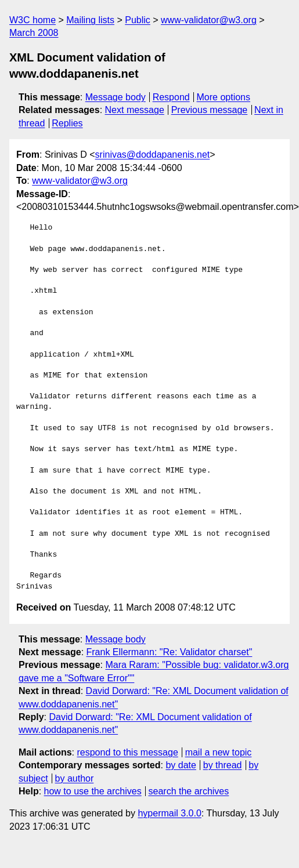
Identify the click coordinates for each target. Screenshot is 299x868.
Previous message (210, 110)
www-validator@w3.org (209, 20)
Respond (171, 97)
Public (138, 20)
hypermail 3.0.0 (169, 813)
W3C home (33, 20)
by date (181, 765)
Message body (116, 97)
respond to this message (127, 752)
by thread (223, 765)
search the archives (189, 791)
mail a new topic (219, 752)
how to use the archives (93, 791)
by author (75, 778)
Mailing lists (90, 20)
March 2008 (34, 33)
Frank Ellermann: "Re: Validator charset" (170, 652)
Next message (135, 110)
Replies (67, 123)
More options (224, 97)
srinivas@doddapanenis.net (153, 155)
